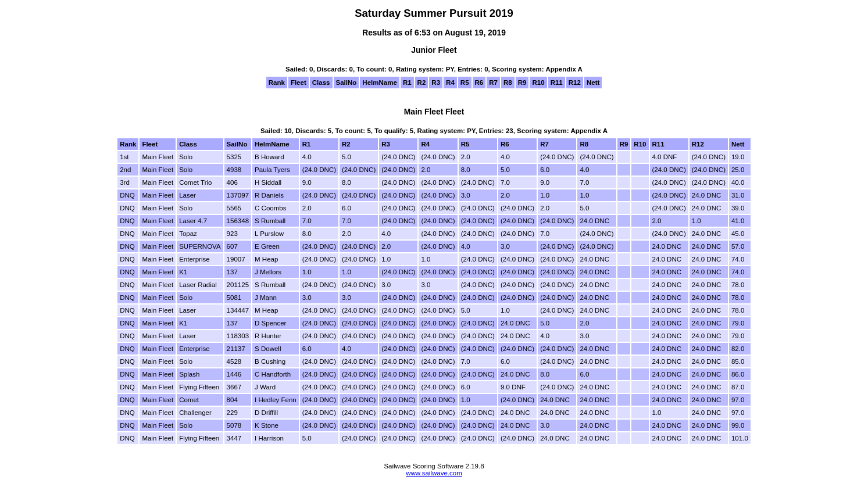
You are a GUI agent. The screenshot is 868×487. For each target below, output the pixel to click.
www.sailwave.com (434, 473)
